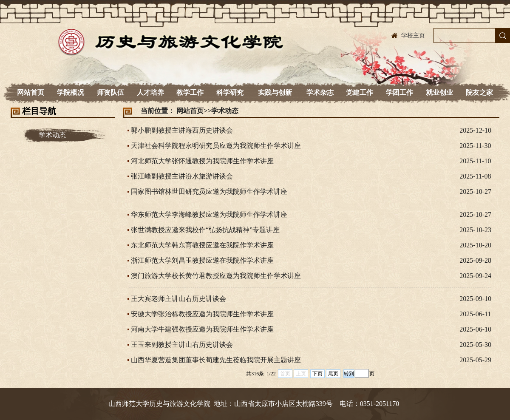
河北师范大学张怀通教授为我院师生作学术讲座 (202, 161)
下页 (317, 374)
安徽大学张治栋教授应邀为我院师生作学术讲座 (202, 314)
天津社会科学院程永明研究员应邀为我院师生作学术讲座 (216, 146)
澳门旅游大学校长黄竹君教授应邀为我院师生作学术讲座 (216, 276)
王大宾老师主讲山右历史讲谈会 (178, 299)
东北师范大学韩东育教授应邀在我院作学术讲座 (202, 245)
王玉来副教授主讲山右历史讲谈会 (182, 345)
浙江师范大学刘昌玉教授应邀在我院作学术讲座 (202, 260)
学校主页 (413, 35)
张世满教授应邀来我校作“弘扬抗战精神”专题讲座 (205, 230)
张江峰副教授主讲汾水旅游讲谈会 (182, 176)
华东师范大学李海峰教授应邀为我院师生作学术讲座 (209, 214)
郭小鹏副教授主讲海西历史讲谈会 (182, 130)
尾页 (333, 374)
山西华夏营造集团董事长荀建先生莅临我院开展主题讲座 (216, 360)
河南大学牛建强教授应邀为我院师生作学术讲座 (202, 329)
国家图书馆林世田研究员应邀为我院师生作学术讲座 (209, 192)
